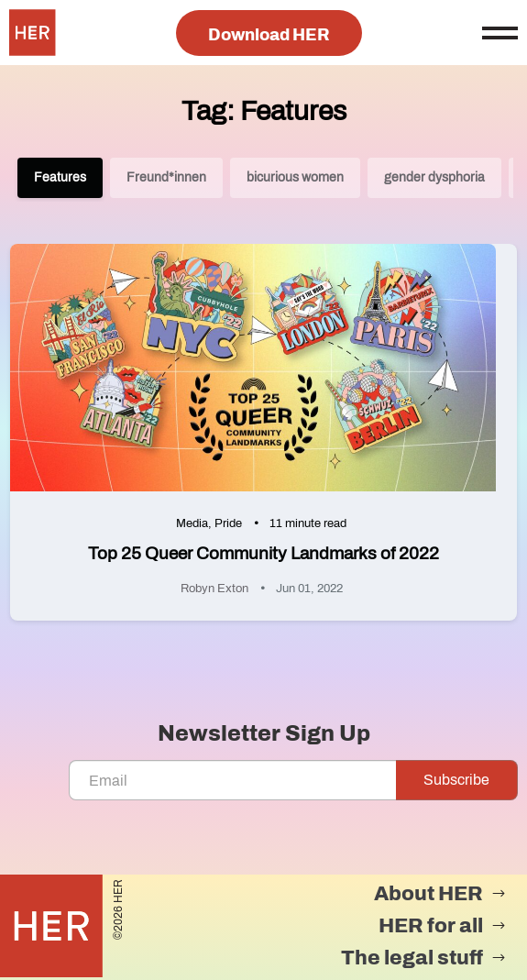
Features (60, 177)
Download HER (269, 35)
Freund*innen (166, 177)
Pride (228, 523)
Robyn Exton (214, 589)
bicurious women (295, 177)
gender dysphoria (434, 177)
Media (192, 523)
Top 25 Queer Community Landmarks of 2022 (263, 553)
